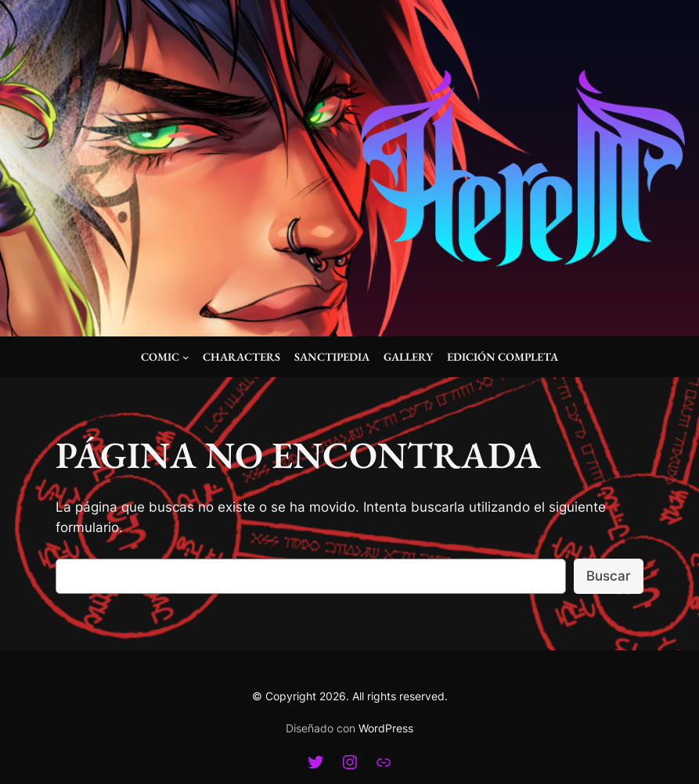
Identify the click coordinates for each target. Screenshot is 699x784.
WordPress (386, 728)
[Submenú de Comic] (186, 357)
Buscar (609, 576)
